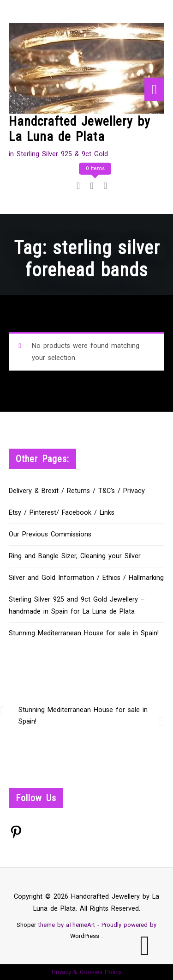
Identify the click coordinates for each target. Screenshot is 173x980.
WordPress (85, 936)
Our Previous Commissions (50, 534)
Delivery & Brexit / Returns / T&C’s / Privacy (77, 491)
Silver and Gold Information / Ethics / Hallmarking (86, 578)
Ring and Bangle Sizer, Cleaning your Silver (75, 556)
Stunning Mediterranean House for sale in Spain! (84, 633)
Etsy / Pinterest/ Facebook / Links (62, 513)
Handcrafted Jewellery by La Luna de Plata (80, 129)
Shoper (26, 925)
